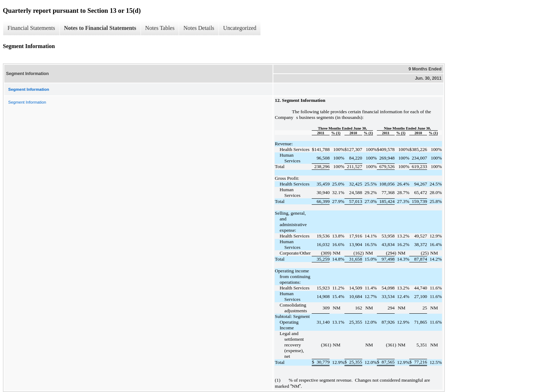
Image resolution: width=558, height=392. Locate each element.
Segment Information (27, 102)
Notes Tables (160, 28)
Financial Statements (31, 28)
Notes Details (199, 28)
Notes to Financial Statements (100, 28)
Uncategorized (240, 28)
